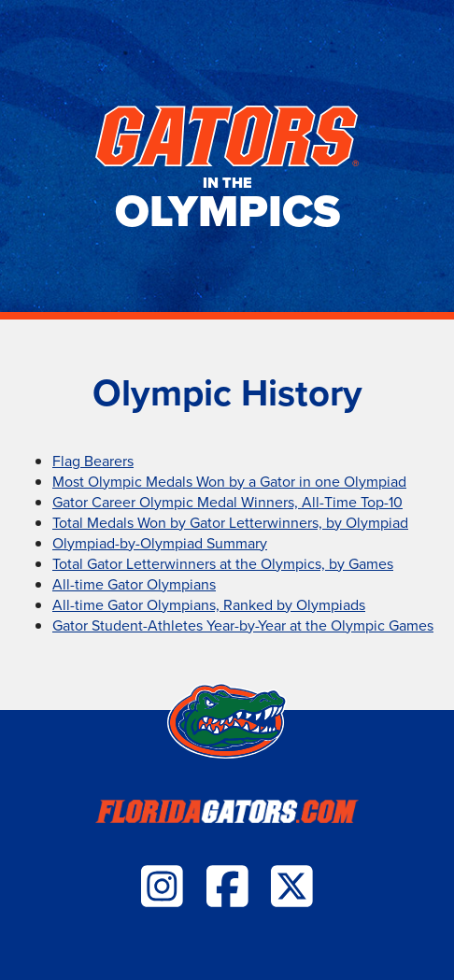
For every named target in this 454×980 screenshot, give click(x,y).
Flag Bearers (93, 461)
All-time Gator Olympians (134, 584)
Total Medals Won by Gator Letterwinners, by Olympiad (230, 522)
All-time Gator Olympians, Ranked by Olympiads (209, 604)
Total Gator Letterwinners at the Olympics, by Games (223, 563)
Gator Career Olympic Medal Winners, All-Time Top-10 (227, 502)
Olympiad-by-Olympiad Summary (160, 543)
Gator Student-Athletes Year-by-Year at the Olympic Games (243, 625)
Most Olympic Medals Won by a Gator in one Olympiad (229, 481)
